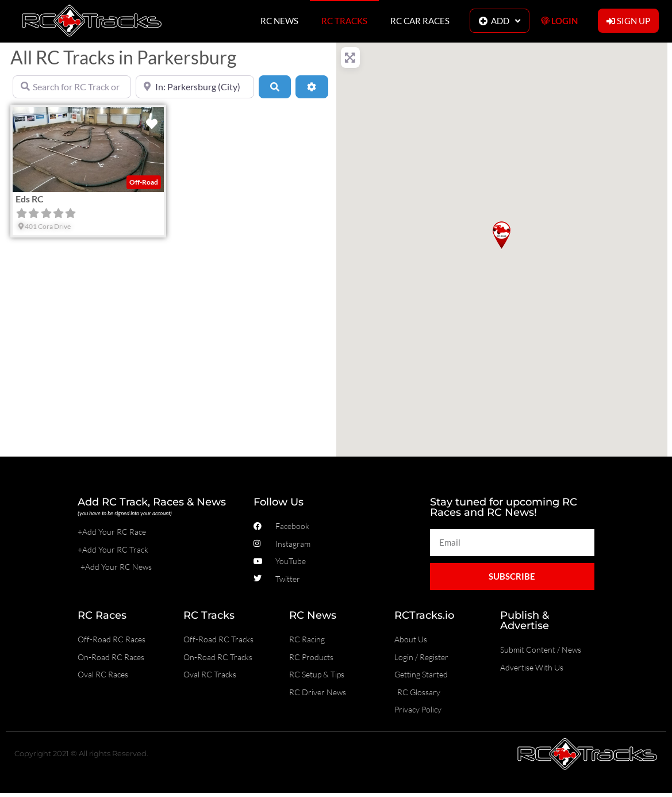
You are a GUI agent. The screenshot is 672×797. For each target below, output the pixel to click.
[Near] (195, 87)
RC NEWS (279, 21)
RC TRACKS (344, 21)
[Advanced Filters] (312, 87)
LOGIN (559, 21)
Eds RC (30, 199)
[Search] (275, 87)
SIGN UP (628, 21)
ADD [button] (500, 21)
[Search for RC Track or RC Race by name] (72, 87)
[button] (502, 235)
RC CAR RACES (420, 21)
